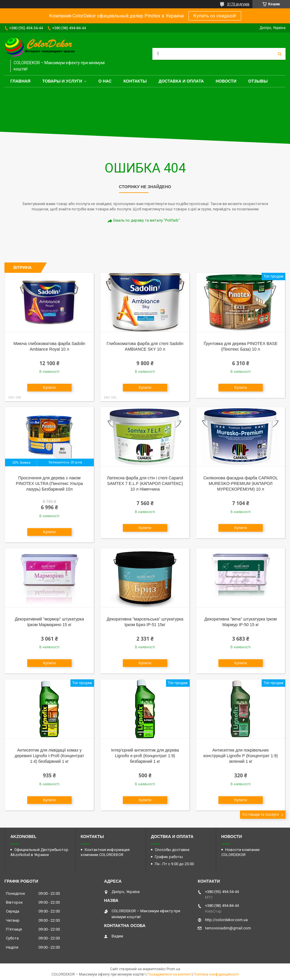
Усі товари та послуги (260, 815)
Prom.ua (173, 969)
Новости (226, 81)
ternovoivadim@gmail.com (228, 928)
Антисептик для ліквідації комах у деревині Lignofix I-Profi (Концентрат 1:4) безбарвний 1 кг (50, 756)
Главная (20, 81)
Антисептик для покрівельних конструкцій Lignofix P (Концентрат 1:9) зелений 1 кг (241, 756)
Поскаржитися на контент (169, 974)
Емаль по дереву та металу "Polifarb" (147, 220)
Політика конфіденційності (216, 974)
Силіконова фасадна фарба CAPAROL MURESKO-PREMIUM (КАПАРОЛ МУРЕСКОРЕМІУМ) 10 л (241, 483)
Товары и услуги (62, 81)
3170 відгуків (238, 4)
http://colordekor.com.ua (226, 920)
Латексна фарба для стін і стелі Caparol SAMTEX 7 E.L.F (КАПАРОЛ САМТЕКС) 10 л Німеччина (145, 483)
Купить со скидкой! (215, 16)
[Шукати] (280, 54)
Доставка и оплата (181, 81)
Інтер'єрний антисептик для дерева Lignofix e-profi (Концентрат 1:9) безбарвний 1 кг (145, 756)
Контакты (135, 81)
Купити (50, 387)
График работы (169, 857)
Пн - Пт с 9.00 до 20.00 (174, 864)
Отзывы (258, 81)
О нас (105, 81)
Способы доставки (172, 850)
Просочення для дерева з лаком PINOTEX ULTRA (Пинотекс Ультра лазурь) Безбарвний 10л (50, 483)
